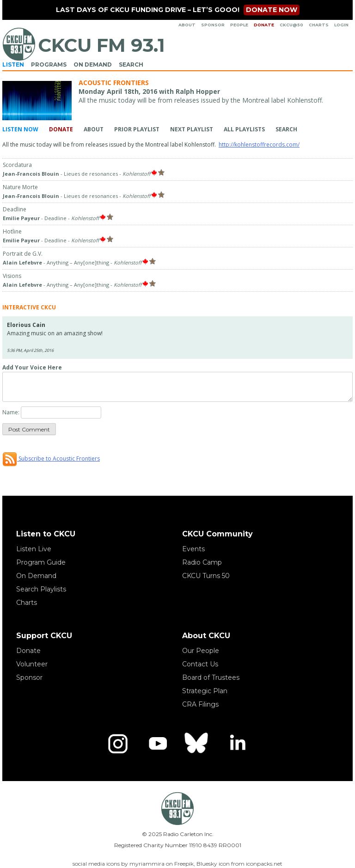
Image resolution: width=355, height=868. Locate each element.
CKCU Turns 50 (206, 576)
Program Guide (41, 562)
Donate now (272, 10)
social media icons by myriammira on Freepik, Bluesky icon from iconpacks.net (177, 864)
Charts (319, 25)
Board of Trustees (211, 677)
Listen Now (20, 129)
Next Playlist (192, 129)
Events (193, 549)
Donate (264, 25)
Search (131, 65)
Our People (201, 651)
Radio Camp (202, 562)
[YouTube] (158, 744)
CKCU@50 (291, 25)
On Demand (93, 65)
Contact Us (200, 664)
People (239, 25)
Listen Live (34, 549)
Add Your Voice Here (32, 367)
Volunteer (32, 664)
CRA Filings (200, 704)
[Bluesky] (197, 744)
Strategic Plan (205, 691)
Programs (49, 65)
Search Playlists (41, 589)
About (187, 25)
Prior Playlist (137, 129)
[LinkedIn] (237, 744)
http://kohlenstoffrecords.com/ (259, 145)
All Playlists (244, 129)
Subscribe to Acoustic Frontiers (51, 459)
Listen (13, 65)
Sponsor (213, 25)
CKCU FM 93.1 (101, 45)
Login (341, 25)
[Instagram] (118, 744)
